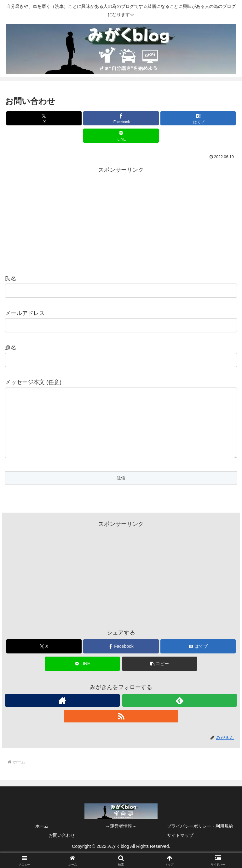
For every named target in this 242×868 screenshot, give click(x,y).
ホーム (42, 839)
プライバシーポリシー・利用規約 (200, 839)
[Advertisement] (121, 219)
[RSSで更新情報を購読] (121, 729)
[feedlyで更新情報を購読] (180, 713)
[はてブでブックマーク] (198, 118)
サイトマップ (180, 848)
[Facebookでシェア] (121, 118)
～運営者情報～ (121, 839)
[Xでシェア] (44, 118)
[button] (160, 676)
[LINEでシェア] (121, 136)
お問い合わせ (62, 848)
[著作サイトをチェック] (62, 713)
